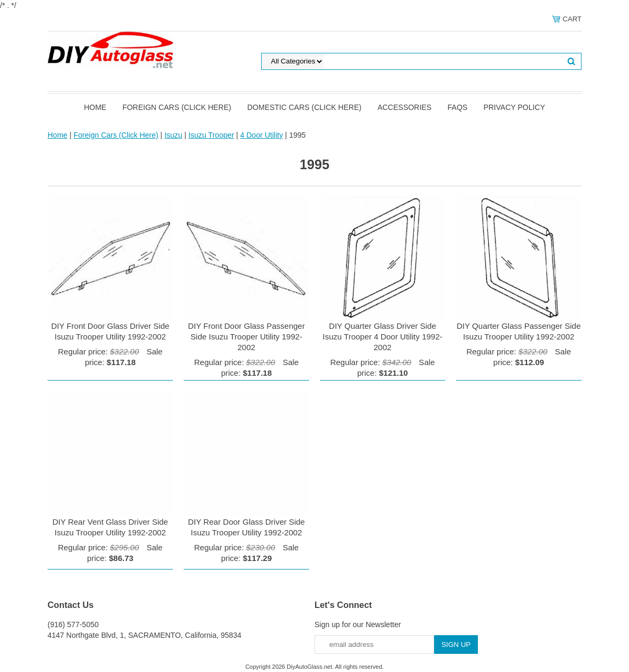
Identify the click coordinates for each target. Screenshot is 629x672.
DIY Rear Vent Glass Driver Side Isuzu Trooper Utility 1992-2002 (110, 527)
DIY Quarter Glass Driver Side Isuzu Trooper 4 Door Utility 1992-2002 (382, 337)
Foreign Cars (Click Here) (177, 107)
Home (95, 107)
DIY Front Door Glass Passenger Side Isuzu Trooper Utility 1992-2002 (246, 337)
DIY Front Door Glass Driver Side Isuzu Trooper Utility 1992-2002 (110, 331)
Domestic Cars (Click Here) (304, 107)
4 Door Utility (262, 135)
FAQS (457, 107)
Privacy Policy (514, 107)
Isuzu (173, 135)
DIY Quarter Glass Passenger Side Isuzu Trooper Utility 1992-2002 (518, 331)
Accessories (404, 107)
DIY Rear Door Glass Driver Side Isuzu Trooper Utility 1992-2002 (246, 527)
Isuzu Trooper (211, 135)
